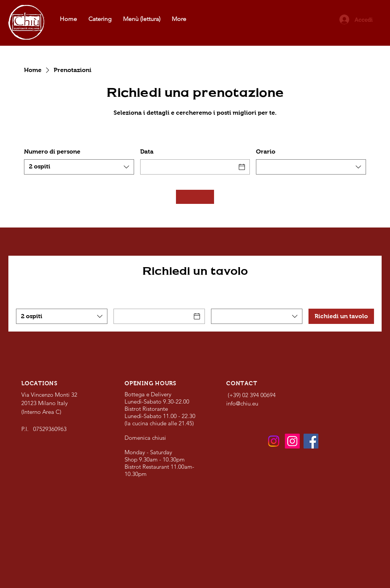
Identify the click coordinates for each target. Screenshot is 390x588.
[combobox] (79, 167)
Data (147, 151)
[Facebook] (311, 441)
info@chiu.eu (242, 403)
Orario (266, 151)
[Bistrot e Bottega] (274, 441)
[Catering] (292, 441)
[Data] (188, 167)
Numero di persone (52, 151)
